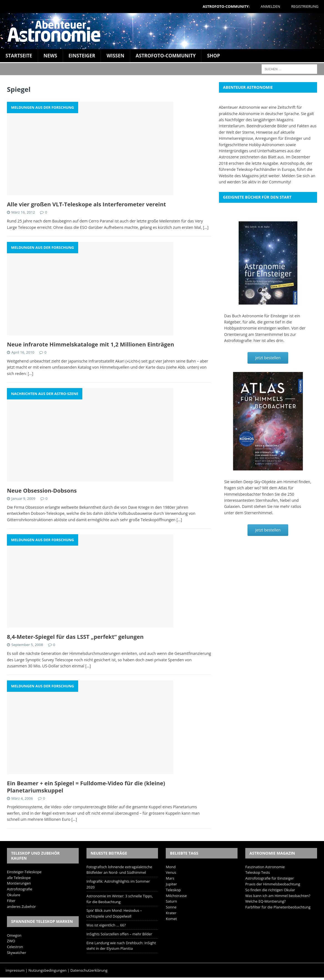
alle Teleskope (19, 878)
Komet (171, 919)
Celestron (15, 947)
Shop (214, 56)
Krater (171, 913)
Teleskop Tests (258, 872)
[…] (206, 227)
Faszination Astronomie (265, 867)
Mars (170, 878)
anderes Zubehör (21, 906)
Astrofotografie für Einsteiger (270, 878)
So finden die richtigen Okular (270, 890)
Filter (11, 901)
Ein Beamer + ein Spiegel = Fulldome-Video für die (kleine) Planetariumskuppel (86, 787)
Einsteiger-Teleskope (24, 872)
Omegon (14, 935)
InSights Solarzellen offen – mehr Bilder (119, 934)
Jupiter (171, 884)
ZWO (11, 941)
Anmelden (271, 6)
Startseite (19, 56)
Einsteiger (82, 56)
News (50, 56)
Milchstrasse (176, 896)
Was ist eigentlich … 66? (106, 925)
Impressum (15, 970)
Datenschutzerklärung (89, 970)
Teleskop (173, 890)
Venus (171, 872)
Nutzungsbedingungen (48, 970)
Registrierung (305, 6)
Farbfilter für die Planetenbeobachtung (278, 907)
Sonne (171, 907)
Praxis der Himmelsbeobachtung (273, 884)
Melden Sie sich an (299, 176)
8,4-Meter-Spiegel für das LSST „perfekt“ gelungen (75, 637)
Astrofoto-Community (166, 56)
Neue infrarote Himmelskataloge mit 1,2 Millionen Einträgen (90, 344)
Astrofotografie (20, 889)
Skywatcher (16, 953)
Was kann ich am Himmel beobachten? (278, 896)
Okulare (14, 895)
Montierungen (19, 883)
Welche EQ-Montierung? (266, 901)
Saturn (171, 901)
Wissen (115, 56)
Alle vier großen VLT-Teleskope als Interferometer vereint (86, 204)
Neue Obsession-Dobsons (42, 491)
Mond (171, 867)
